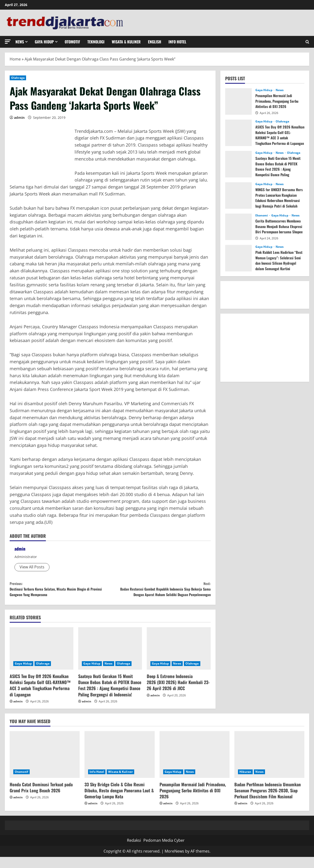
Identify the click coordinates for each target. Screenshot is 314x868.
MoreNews (174, 862)
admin (19, 118)
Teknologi (96, 42)
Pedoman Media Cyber (164, 851)
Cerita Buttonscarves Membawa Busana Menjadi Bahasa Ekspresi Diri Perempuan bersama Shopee (278, 229)
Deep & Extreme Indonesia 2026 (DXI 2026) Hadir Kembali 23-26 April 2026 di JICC (178, 693)
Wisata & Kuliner (126, 42)
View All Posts (32, 567)
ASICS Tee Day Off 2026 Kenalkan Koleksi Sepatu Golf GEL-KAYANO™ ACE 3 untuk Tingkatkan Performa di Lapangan (40, 697)
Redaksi (134, 851)
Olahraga (18, 78)
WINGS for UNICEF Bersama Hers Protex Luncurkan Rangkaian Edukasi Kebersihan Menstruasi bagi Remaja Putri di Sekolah (279, 200)
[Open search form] (307, 42)
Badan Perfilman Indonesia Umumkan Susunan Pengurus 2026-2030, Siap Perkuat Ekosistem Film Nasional (268, 801)
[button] (8, 42)
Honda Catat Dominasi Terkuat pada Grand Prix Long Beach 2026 (41, 798)
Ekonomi (262, 215)
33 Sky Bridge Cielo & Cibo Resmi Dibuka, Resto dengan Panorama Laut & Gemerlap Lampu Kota (119, 801)
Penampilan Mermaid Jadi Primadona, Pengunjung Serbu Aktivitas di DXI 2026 (279, 101)
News (20, 42)
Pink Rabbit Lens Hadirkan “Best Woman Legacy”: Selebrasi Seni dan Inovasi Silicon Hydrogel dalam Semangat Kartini (276, 263)
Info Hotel (177, 42)
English (155, 42)
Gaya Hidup (44, 42)
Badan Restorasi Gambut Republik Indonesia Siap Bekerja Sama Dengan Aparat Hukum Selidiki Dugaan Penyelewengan (160, 595)
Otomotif (72, 42)
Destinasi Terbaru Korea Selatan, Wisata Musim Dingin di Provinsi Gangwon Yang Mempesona (60, 591)
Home (15, 59)
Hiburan (245, 783)
